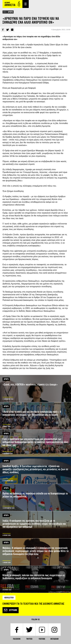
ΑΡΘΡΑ (10, 12)
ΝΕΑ (5, 12)
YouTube (42, 639)
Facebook (3, 30)
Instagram (54, 639)
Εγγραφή (11, 610)
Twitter (8, 30)
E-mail (12, 30)
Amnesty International (12, 4)
